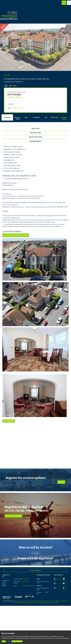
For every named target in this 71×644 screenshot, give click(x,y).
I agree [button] (4, 641)
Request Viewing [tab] (64, 118)
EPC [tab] (46, 117)
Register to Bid (36, 133)
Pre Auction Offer (36, 137)
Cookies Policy (25, 601)
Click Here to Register (13, 516)
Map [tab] (26, 117)
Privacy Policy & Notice (47, 601)
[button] (5, 47)
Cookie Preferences (35, 601)
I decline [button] (9, 641)
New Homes (58, 584)
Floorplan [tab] (36, 117)
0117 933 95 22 (25, 581)
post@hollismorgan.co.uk (28, 586)
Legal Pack (36, 128)
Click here (36, 553)
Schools (6, 235)
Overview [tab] (7, 117)
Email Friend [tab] (18, 118)
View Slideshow (9, 421)
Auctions (57, 588)
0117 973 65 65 (25, 579)
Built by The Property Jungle (51, 603)
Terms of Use (17, 601)
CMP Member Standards (37, 603)
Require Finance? (36, 141)
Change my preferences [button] (17, 641)
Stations (15, 235)
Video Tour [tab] (54, 117)
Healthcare (24, 235)
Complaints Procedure (59, 601)
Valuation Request (35, 570)
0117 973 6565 (14, 95)
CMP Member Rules (25, 603)
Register (61, 482)
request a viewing (15, 97)
